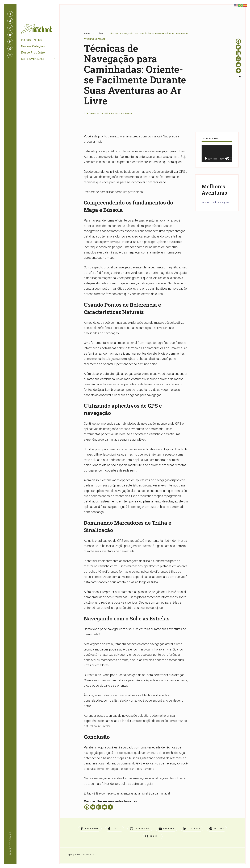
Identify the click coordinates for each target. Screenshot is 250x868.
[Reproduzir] (206, 159)
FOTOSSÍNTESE (32, 40)
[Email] (105, 807)
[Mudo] (227, 159)
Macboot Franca (124, 113)
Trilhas (100, 33)
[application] (217, 153)
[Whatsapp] (99, 807)
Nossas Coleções (33, 46)
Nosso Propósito (33, 52)
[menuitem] (42, 59)
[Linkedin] (238, 53)
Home (87, 33)
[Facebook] (87, 807)
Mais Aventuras (33, 59)
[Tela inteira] (230, 159)
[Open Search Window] (10, 56)
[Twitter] (93, 807)
